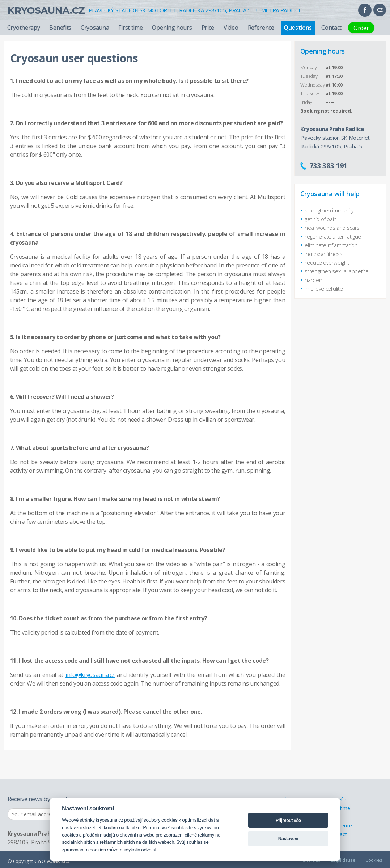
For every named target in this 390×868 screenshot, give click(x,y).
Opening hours (172, 28)
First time (130, 28)
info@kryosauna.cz (90, 675)
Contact (331, 28)
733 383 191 (328, 166)
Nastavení (288, 838)
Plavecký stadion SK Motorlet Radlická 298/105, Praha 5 (335, 138)
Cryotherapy (24, 28)
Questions (298, 28)
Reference (261, 28)
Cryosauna (95, 28)
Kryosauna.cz (46, 10)
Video (231, 28)
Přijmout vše (288, 820)
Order (361, 28)
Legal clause (343, 860)
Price (208, 28)
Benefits (60, 28)
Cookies (374, 860)
